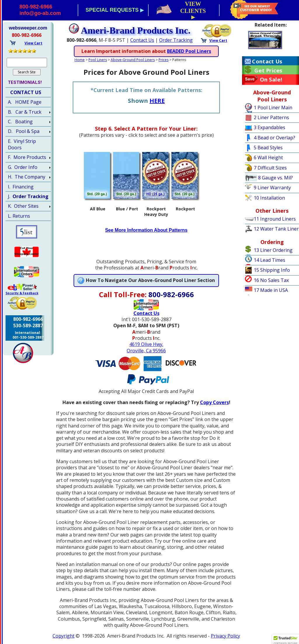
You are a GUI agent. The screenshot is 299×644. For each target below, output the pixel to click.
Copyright (64, 636)
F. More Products (27, 157)
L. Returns (19, 216)
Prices (164, 60)
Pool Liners (98, 60)
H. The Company (27, 177)
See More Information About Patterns (146, 230)
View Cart (218, 40)
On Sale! (271, 79)
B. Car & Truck (25, 112)
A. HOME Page (25, 102)
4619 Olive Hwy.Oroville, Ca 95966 (146, 347)
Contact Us (142, 40)
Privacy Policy (225, 636)
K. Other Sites (23, 206)
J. (28, 196)
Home (80, 60)
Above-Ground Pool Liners (133, 60)
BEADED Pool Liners (189, 51)
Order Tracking (176, 40)
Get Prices (268, 70)
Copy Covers (214, 402)
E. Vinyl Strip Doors (22, 144)
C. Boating (20, 122)
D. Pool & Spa (24, 131)
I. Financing (21, 187)
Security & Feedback (22, 293)
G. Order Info (23, 167)
